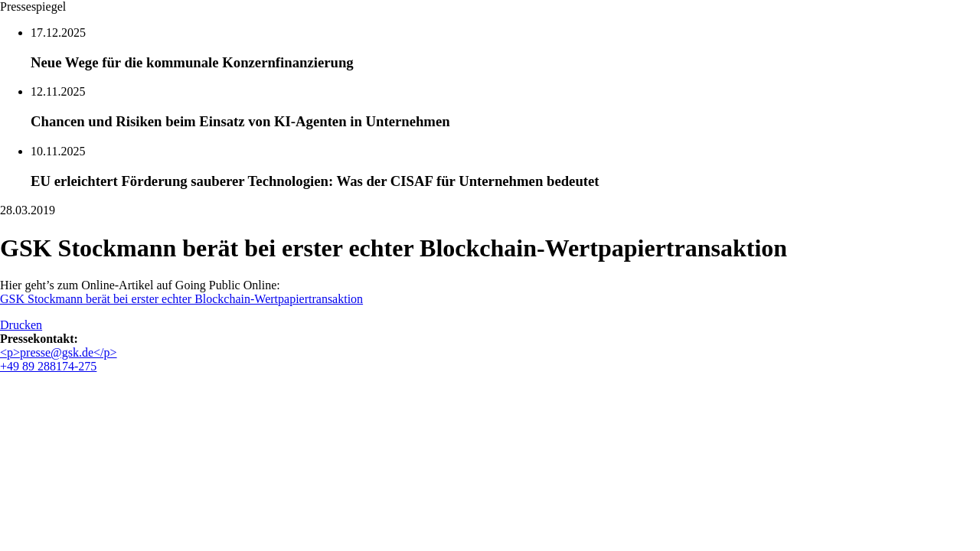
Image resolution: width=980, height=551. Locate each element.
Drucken (21, 325)
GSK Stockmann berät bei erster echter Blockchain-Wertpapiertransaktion (181, 299)
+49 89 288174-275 (48, 366)
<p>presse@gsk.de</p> (59, 352)
